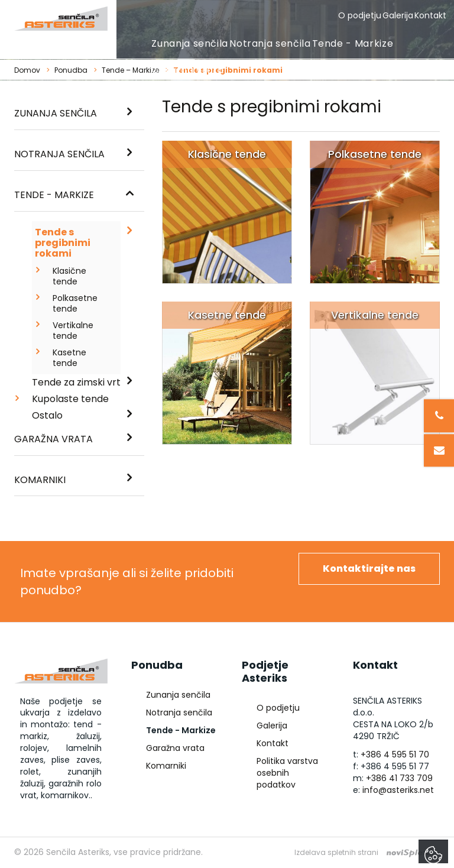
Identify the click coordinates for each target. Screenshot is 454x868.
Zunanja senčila (190, 43)
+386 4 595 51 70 (395, 754)
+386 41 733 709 (399, 778)
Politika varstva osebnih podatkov (287, 773)
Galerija (398, 15)
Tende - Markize (353, 43)
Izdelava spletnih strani (336, 852)
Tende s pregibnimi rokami (63, 243)
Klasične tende (69, 276)
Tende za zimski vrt (76, 382)
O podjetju (360, 15)
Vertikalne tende (73, 331)
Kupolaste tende (70, 399)
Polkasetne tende (73, 303)
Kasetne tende (69, 358)
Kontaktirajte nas (369, 569)
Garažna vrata (187, 70)
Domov (27, 70)
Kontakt (430, 15)
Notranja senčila (270, 43)
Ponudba (71, 70)
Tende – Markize (130, 70)
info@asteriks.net (398, 790)
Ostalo (47, 415)
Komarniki (40, 480)
